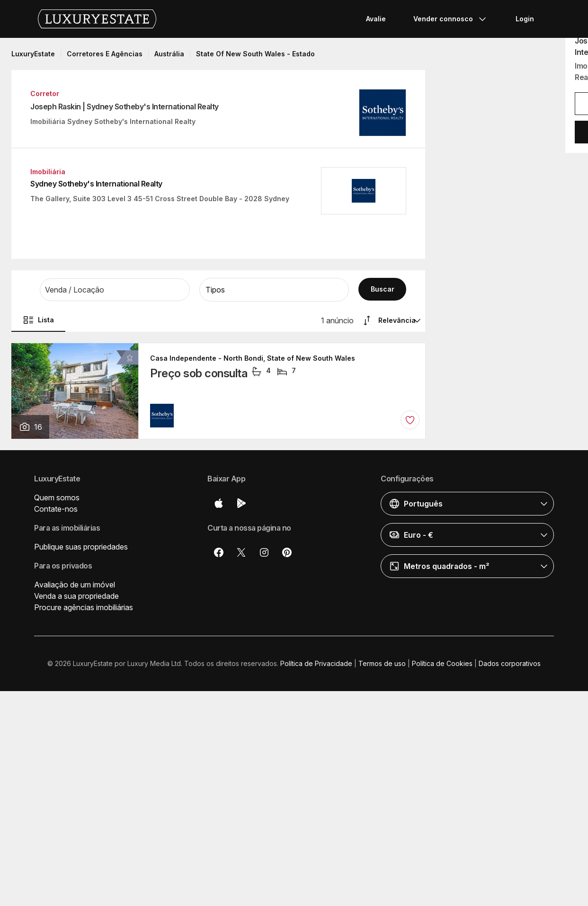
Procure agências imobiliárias (84, 607)
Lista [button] (38, 320)
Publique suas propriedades (81, 547)
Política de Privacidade (316, 663)
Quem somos (57, 497)
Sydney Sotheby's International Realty (96, 184)
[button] (115, 290)
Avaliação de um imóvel (75, 585)
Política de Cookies (442, 663)
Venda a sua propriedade (76, 596)
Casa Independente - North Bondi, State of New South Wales (253, 358)
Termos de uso (382, 663)
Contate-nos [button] (56, 509)
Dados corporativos (510, 663)
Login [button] (525, 19)
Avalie (376, 19)
